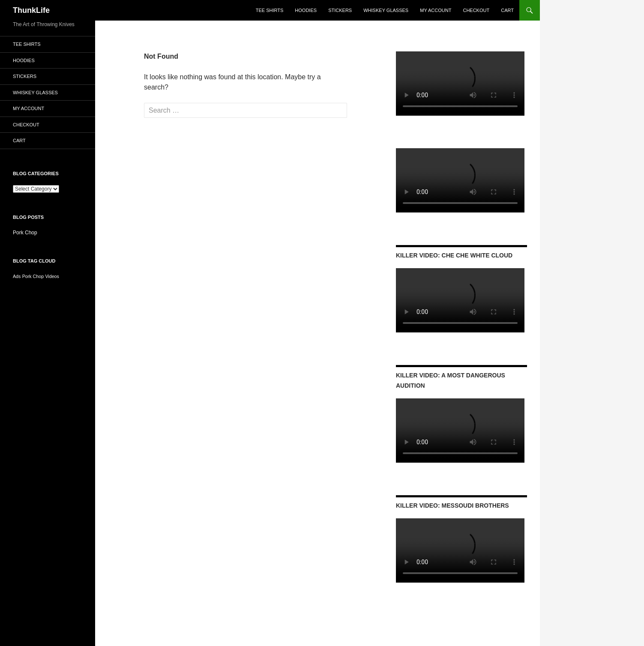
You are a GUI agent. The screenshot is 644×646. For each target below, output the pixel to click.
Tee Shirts (270, 10)
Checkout (476, 10)
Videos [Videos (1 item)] (52, 276)
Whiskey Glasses (386, 10)
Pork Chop (25, 233)
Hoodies (306, 10)
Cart (507, 10)
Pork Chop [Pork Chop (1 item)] (33, 276)
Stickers (340, 10)
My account (436, 10)
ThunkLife (31, 10)
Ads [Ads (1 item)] (17, 276)
